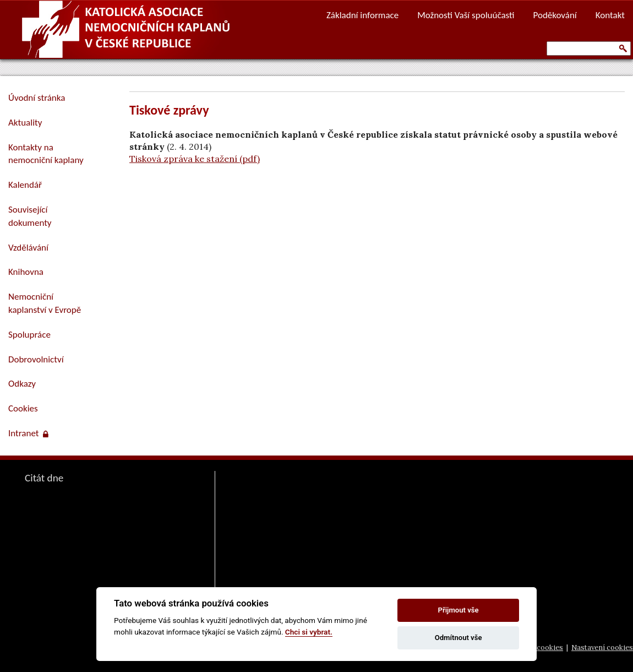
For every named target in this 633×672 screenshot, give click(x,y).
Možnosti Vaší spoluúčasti (466, 15)
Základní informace (362, 15)
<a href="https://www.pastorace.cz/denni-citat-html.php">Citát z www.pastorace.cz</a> (94, 563)
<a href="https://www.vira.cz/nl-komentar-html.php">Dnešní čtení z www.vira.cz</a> (342, 518)
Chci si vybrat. (309, 632)
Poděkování (555, 15)
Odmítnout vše (459, 638)
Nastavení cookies (602, 647)
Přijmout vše (459, 610)
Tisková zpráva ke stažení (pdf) (195, 159)
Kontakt (610, 15)
